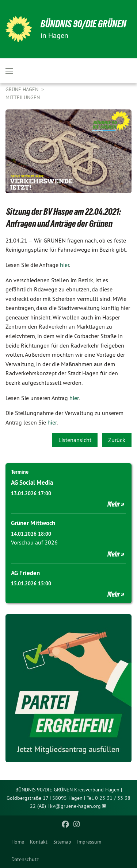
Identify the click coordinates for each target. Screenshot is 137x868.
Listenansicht (75, 440)
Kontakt (39, 842)
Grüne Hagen (23, 89)
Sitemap (62, 842)
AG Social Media (32, 483)
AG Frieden (25, 573)
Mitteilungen (23, 97)
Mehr (114, 504)
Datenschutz (25, 859)
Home (18, 842)
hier (64, 265)
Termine (20, 472)
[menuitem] (18, 842)
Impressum (89, 842)
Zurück (117, 440)
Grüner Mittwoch (33, 523)
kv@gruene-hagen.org (75, 806)
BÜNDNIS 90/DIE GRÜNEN (83, 24)
